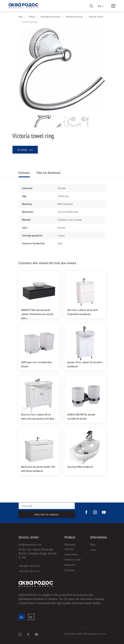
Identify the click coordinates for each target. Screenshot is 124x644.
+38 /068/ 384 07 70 (29, 566)
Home (21, 17)
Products (32, 17)
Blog (93, 544)
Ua (21, 617)
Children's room (73, 560)
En (31, 617)
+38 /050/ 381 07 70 (29, 571)
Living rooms (71, 554)
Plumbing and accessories (51, 17)
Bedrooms (70, 565)
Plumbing (70, 570)
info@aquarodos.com (30, 544)
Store (93, 550)
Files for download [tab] (48, 173)
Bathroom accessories (75, 17)
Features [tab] (24, 173)
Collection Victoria (96, 17)
